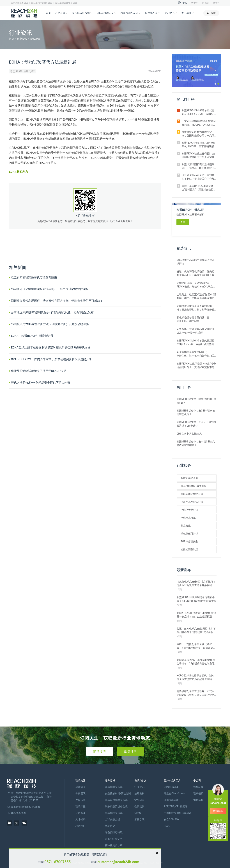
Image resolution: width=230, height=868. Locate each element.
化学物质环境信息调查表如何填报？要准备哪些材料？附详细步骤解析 (195, 308)
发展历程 (80, 800)
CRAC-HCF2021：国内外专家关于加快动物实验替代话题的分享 (51, 359)
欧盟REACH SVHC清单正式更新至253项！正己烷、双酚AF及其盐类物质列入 (199, 112)
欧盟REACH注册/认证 (23, 71)
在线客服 (218, 811)
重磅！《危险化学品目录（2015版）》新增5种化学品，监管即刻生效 (196, 646)
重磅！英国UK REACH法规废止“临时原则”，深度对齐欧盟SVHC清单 (198, 188)
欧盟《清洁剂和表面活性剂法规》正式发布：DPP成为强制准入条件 (198, 166)
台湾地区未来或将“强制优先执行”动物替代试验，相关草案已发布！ (54, 312)
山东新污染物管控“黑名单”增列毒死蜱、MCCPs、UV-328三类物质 (199, 123)
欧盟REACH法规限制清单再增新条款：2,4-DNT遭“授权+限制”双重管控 (197, 599)
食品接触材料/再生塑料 (194, 486)
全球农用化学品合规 (192, 494)
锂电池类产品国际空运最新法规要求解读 (195, 262)
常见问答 (139, 800)
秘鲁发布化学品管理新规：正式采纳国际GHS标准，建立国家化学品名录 (195, 693)
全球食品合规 (188, 518)
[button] (215, 84)
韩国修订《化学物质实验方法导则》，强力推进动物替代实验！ (51, 289)
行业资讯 (22, 39)
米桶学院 (139, 819)
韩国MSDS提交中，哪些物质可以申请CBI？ (196, 401)
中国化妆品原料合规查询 (178, 813)
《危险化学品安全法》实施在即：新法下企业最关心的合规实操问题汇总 (198, 177)
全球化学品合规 (189, 478)
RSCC (167, 826)
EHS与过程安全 (106, 13)
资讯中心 (171, 13)
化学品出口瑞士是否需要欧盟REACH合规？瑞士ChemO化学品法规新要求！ (196, 285)
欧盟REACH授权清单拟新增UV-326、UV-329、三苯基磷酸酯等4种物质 (199, 145)
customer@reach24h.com (118, 862)
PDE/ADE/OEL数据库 (176, 806)
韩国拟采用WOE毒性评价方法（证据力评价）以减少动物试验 (50, 324)
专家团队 (80, 793)
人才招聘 (80, 819)
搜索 (211, 13)
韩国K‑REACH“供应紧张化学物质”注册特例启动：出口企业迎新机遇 (196, 615)
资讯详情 (35, 39)
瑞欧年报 (80, 806)
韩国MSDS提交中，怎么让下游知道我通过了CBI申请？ (196, 424)
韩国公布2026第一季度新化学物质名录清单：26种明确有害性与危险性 (196, 662)
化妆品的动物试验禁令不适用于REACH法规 (39, 371)
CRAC (138, 813)
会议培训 (139, 806)
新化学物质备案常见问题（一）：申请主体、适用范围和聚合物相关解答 (195, 354)
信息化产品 (153, 13)
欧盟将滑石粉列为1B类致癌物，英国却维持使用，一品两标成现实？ (198, 134)
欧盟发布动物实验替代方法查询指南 (34, 277)
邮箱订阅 (100, 751)
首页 (48, 13)
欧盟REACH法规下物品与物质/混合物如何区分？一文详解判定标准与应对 (196, 366)
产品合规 (61, 13)
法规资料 (139, 793)
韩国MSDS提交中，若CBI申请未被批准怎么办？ (196, 412)
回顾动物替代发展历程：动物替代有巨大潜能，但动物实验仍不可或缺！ (57, 301)
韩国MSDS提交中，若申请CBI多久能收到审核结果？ (196, 443)
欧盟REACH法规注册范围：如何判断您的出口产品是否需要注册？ (198, 156)
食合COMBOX (172, 819)
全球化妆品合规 (189, 510)
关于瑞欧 (188, 13)
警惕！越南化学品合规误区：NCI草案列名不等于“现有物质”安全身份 (196, 630)
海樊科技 (198, 787)
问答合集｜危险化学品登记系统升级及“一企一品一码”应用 (195, 331)
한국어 (216, 3)
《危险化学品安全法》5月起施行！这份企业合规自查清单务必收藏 (196, 583)
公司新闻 (80, 813)
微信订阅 (130, 751)
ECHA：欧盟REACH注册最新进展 (32, 336)
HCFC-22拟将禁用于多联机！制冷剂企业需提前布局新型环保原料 (195, 677)
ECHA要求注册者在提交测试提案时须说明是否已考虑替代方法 (51, 348)
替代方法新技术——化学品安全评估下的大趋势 (41, 383)
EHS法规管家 (171, 800)
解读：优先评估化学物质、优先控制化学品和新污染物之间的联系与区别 (195, 273)
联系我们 (80, 826)
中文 (185, 3)
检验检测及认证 (131, 13)
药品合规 (186, 526)
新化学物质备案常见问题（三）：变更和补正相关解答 (195, 319)
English (195, 3)
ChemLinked (171, 787)
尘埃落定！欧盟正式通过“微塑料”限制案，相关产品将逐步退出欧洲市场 (196, 296)
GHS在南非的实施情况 (189, 434)
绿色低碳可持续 (82, 13)
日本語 (205, 3)
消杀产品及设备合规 (192, 502)
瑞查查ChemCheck (174, 793)
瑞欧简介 (80, 787)
